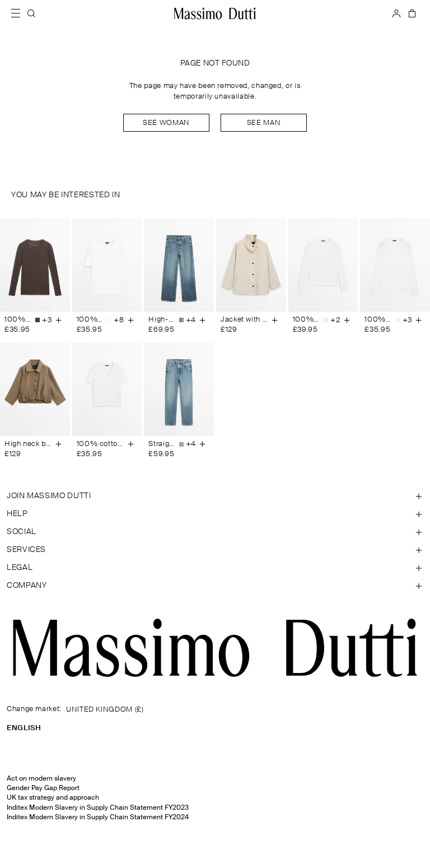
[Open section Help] (215, 514)
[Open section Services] (215, 550)
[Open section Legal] (215, 568)
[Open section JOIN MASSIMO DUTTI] (215, 496)
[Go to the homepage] (215, 648)
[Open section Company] (215, 586)
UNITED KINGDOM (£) (105, 710)
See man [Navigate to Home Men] (264, 123)
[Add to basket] (59, 320)
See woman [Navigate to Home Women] (166, 123)
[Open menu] (19, 13)
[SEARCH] (31, 13)
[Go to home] (215, 13)
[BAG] (411, 13)
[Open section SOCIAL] (215, 532)
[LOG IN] (396, 13)
